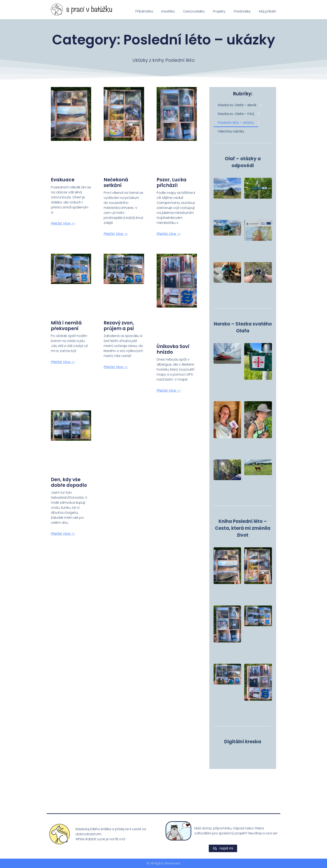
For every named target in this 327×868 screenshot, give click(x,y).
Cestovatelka (194, 11)
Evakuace (63, 180)
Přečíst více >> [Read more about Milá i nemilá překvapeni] (63, 362)
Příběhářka (144, 11)
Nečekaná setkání (116, 182)
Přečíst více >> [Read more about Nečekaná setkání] (116, 234)
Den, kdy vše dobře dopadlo (69, 482)
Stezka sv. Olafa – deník (237, 105)
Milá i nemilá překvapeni (66, 326)
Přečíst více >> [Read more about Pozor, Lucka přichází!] (169, 234)
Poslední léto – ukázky (236, 123)
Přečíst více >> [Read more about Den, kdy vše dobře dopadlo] (63, 534)
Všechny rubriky (231, 131)
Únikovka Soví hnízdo (173, 349)
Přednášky (242, 11)
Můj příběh (268, 11)
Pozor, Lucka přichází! (172, 182)
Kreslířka (168, 11)
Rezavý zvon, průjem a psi (119, 326)
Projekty (219, 11)
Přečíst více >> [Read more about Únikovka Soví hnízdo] (169, 390)
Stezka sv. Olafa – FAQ (236, 114)
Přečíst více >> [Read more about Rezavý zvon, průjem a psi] (116, 367)
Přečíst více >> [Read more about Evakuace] (63, 223)
